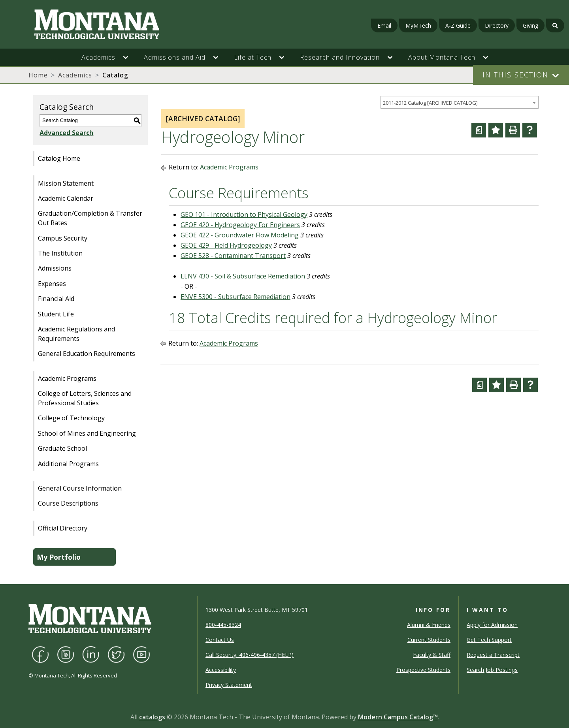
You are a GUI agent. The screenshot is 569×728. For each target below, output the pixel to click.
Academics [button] (98, 57)
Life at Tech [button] (253, 57)
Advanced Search (66, 133)
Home (38, 75)
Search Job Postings (492, 670)
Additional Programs (68, 464)
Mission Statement (66, 183)
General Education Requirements (87, 354)
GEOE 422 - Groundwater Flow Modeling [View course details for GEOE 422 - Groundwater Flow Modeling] (240, 235)
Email (384, 25)
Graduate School (62, 448)
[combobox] (460, 103)
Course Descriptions (68, 503)
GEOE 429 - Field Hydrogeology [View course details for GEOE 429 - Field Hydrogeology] (226, 245)
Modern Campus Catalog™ (398, 717)
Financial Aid (56, 299)
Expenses (52, 284)
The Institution (60, 253)
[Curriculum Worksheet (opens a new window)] (479, 130)
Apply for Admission (492, 625)
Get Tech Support (489, 640)
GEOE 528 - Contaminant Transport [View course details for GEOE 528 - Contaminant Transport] (233, 256)
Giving (530, 25)
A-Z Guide (458, 25)
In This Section (515, 75)
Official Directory (63, 528)
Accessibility (221, 670)
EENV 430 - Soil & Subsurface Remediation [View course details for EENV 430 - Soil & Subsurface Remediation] (243, 276)
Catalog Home (59, 158)
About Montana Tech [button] (442, 57)
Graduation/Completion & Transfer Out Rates (90, 218)
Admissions (55, 268)
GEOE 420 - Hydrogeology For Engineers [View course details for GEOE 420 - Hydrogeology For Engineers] (240, 225)
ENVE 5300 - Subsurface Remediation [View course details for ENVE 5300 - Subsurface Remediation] (236, 297)
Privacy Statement (229, 685)
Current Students (429, 640)
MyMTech (418, 25)
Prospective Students (423, 670)
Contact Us (220, 640)
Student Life (56, 314)
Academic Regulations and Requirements (76, 334)
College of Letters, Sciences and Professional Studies (85, 398)
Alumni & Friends (429, 625)
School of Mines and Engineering (87, 433)
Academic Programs (67, 378)
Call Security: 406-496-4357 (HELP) (250, 655)
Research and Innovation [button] (340, 57)
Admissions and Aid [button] (175, 57)
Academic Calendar (66, 198)
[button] (130, 57)
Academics (75, 75)
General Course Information (80, 488)
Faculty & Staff (432, 655)
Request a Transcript (493, 655)
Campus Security (63, 238)
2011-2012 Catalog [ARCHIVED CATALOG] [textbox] (430, 103)
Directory (497, 25)
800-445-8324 (223, 625)
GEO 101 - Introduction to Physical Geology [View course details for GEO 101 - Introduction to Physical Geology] (244, 214)
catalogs (152, 717)
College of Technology (71, 418)
